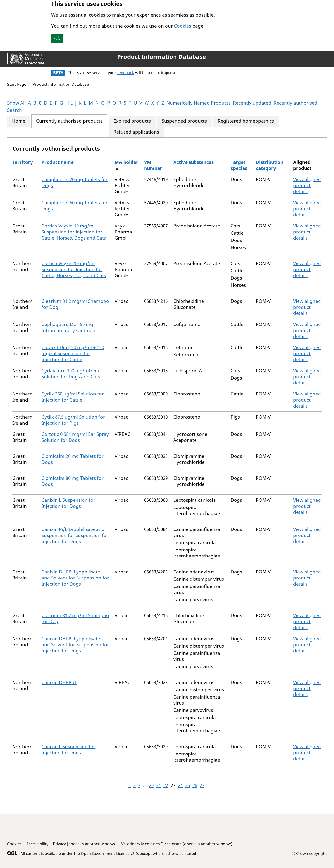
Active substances (193, 162)
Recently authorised (296, 103)
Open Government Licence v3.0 (109, 854)
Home (19, 121)
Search (15, 110)
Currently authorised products (69, 121)
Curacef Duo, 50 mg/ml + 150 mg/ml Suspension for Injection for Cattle (73, 353)
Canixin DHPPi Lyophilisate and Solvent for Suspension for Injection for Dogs (75, 578)
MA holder (126, 162)
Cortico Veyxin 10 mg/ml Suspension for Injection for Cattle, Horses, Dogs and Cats (74, 232)
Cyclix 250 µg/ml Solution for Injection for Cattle (73, 397)
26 (195, 785)
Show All (16, 103)
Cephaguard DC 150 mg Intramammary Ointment (69, 327)
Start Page (17, 84)
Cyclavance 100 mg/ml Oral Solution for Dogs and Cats (71, 374)
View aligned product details (307, 185)
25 (188, 785)
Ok (57, 38)
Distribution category (270, 165)
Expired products (132, 121)
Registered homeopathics (246, 121)
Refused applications (136, 132)
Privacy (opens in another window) (85, 844)
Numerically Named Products (198, 103)
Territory (23, 162)
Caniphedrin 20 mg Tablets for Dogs (75, 182)
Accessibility (37, 844)
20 (151, 785)
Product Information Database (162, 57)
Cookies (183, 26)
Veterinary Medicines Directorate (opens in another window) (177, 844)
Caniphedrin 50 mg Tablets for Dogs (75, 206)
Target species (239, 165)
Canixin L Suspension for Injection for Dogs (68, 503)
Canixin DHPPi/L (59, 682)
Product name (58, 162)
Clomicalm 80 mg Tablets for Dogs (73, 481)
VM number (153, 165)
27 (202, 785)
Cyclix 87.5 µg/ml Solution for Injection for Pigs (73, 420)
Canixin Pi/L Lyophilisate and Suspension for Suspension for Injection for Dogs (75, 535)
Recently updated (252, 103)
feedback (126, 73)
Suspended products (184, 121)
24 (180, 785)
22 (166, 785)
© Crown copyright (309, 853)
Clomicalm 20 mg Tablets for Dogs (73, 459)
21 (159, 785)
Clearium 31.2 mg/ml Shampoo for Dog (75, 304)
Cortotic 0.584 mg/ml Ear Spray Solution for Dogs (75, 437)
